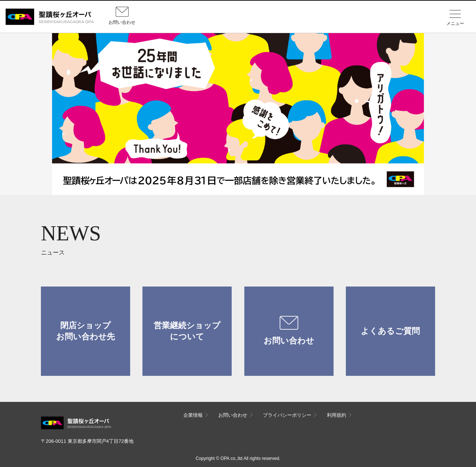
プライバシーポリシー (287, 415)
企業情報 (193, 415)
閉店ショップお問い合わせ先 (86, 331)
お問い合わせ (289, 331)
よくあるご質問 (390, 331)
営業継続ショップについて (187, 331)
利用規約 (337, 415)
